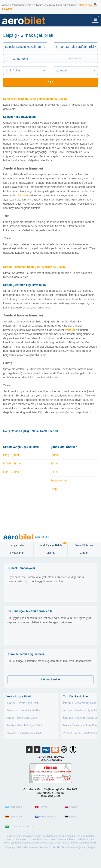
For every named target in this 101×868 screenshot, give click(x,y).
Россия (71, 807)
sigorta (50, 553)
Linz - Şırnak (11, 472)
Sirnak (54, 463)
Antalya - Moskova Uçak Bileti (82, 710)
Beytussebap (59, 480)
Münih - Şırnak (12, 463)
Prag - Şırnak (11, 455)
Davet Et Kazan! (84, 545)
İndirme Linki (51, 679)
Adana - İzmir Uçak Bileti (22, 718)
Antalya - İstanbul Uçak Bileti (24, 725)
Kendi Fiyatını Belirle (53, 544)
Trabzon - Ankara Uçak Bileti (24, 733)
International (14, 807)
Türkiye (41, 807)
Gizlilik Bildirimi (61, 847)
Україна (71, 817)
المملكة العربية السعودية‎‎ (19, 827)
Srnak (54, 455)
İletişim (92, 847)
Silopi (54, 489)
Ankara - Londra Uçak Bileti (80, 733)
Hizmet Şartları (79, 847)
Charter (84, 553)
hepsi (64, 70)
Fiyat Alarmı (17, 553)
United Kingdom (45, 817)
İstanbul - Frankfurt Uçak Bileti (82, 718)
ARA (51, 82)
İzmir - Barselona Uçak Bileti (81, 725)
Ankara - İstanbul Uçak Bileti (24, 710)
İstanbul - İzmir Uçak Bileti (22, 703)
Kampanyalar (17, 545)
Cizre (54, 472)
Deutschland (14, 817)
